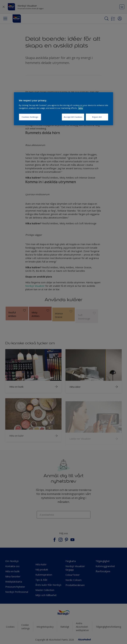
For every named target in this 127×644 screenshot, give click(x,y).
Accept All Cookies (73, 117)
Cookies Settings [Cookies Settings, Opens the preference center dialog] (30, 117)
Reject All (97, 117)
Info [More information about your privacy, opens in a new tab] (81, 108)
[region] (63, 109)
